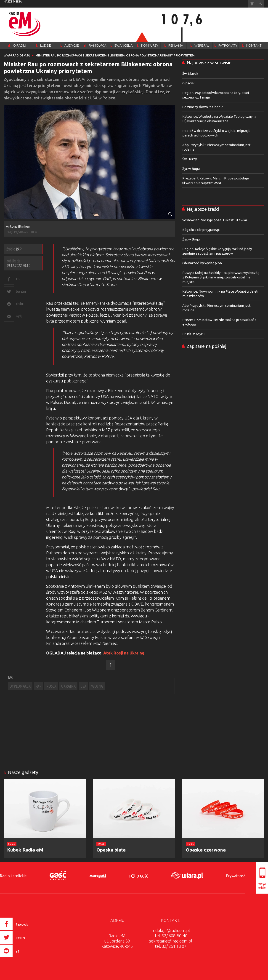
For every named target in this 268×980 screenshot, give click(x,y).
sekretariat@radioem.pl (171, 941)
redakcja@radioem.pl (171, 930)
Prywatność (236, 876)
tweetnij (21, 291)
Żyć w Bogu (191, 169)
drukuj (20, 304)
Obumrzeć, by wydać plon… (204, 263)
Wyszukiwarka (260, 4)
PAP (38, 686)
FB (18, 279)
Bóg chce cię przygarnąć (201, 230)
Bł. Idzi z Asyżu (193, 334)
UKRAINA (68, 686)
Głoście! (188, 83)
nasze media (13, 1)
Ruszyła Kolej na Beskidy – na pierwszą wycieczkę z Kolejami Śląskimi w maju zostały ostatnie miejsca (221, 277)
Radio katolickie (13, 876)
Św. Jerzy (190, 159)
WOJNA (97, 686)
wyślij (19, 316)
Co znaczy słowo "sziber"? (203, 107)
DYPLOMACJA (20, 686)
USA (83, 686)
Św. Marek (190, 73)
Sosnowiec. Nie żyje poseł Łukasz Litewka (215, 220)
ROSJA (51, 686)
